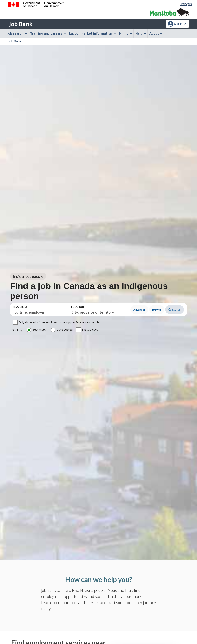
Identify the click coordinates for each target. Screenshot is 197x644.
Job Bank (21, 24)
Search (174, 310)
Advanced (139, 310)
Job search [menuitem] (17, 33)
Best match (40, 330)
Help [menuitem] (141, 33)
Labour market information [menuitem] (92, 33)
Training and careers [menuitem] (48, 33)
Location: (78, 307)
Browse (157, 310)
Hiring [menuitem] (126, 33)
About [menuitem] (156, 33)
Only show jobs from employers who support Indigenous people (59, 322)
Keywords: (20, 307)
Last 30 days (90, 330)
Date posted (65, 330)
